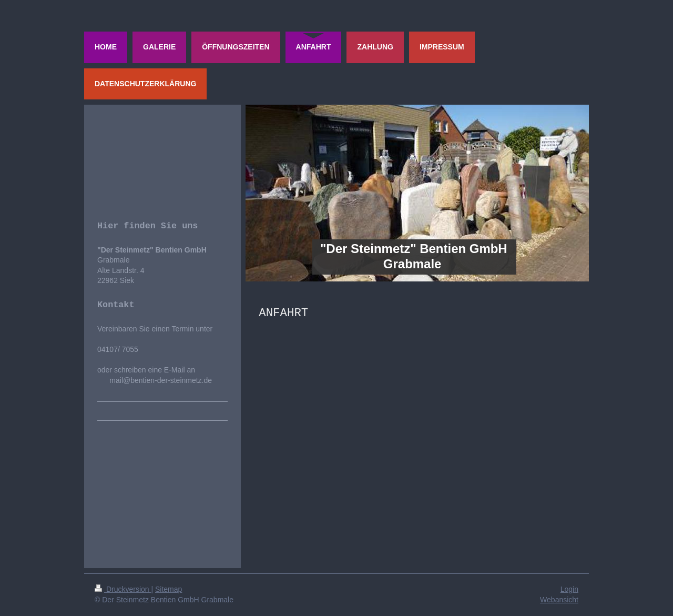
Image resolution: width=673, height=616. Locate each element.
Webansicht (559, 600)
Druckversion (123, 589)
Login (569, 589)
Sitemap (169, 589)
